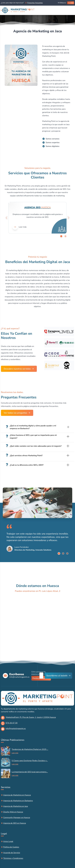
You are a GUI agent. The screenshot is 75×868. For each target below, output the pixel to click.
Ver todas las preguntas (15, 413)
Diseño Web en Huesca (13, 812)
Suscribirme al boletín (57, 676)
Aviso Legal (8, 841)
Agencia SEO (38, 207)
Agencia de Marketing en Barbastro (18, 801)
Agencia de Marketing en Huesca (17, 795)
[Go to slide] (61, 236)
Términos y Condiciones (13, 858)
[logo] (37, 698)
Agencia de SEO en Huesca (15, 823)
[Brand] (18, 10)
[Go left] (7, 218)
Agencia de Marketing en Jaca (16, 806)
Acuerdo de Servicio (12, 853)
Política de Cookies (11, 847)
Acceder (71, 3)
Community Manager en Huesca (17, 818)
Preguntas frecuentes (35, 3)
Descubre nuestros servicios (17, 369)
